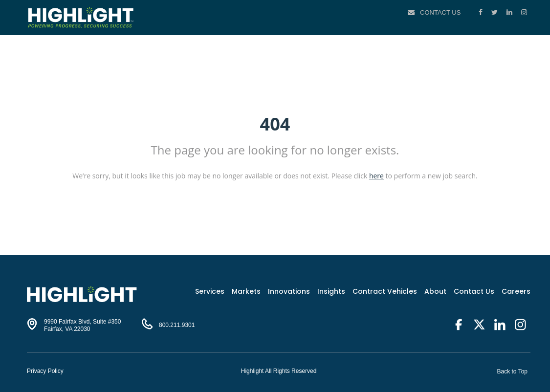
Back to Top (512, 371)
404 (275, 124)
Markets (246, 291)
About (435, 291)
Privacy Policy (45, 371)
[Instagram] (524, 12)
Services (210, 291)
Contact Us (440, 12)
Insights (331, 291)
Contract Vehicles (385, 291)
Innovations (289, 291)
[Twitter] (495, 12)
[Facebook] (482, 12)
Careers (516, 291)
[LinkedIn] (510, 12)
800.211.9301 (177, 325)
